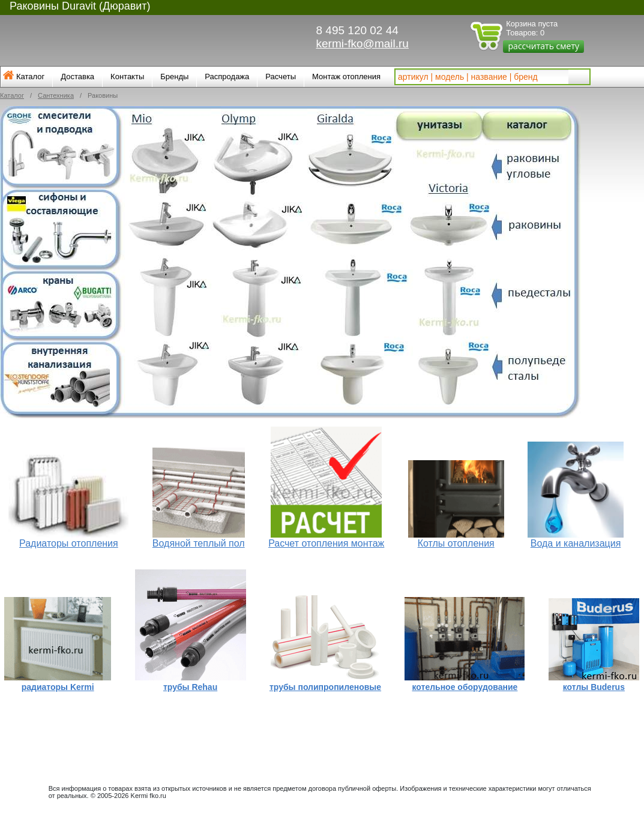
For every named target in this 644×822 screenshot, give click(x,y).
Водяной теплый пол (199, 543)
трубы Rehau (190, 687)
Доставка (77, 76)
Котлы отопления (456, 543)
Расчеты (281, 76)
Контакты (127, 76)
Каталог (30, 76)
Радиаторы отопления (69, 543)
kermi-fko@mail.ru (363, 43)
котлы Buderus (594, 687)
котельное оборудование (465, 687)
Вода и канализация (576, 543)
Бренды (174, 76)
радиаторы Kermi (58, 687)
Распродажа (227, 76)
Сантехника (56, 95)
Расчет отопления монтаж (326, 543)
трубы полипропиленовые (325, 687)
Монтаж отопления (346, 76)
